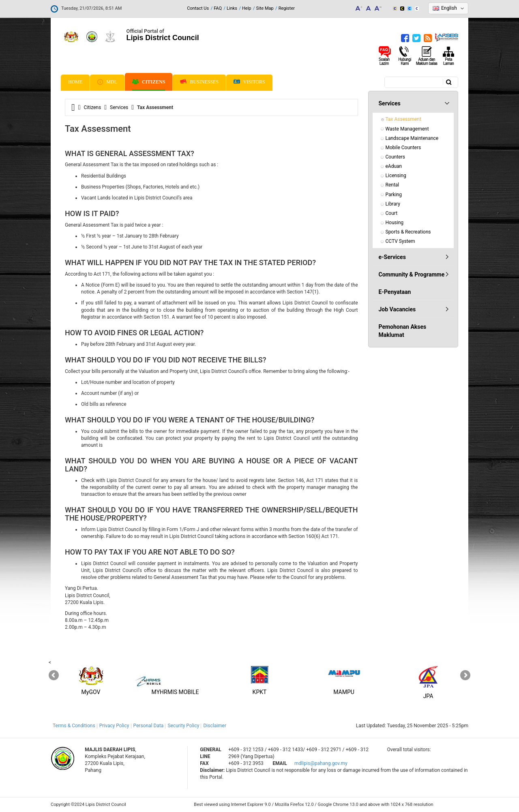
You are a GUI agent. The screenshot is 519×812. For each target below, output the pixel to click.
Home (75, 82)
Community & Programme (412, 274)
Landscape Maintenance (412, 138)
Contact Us (198, 8)
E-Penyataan (395, 292)
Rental (392, 185)
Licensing (396, 176)
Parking (394, 195)
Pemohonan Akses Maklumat (403, 331)
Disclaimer (215, 726)
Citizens (149, 82)
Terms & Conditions (74, 726)
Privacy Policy (114, 726)
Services (119, 107)
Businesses (199, 82)
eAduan (394, 166)
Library (393, 204)
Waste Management (407, 129)
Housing (395, 223)
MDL (107, 82)
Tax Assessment (403, 119)
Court (392, 213)
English (449, 8)
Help (247, 8)
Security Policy (183, 726)
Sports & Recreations (408, 232)
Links (232, 8)
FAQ (218, 8)
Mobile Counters (403, 148)
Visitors (249, 82)
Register (287, 8)
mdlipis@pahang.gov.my (321, 763)
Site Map (265, 8)
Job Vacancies (397, 309)
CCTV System (400, 241)
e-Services (392, 257)
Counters (395, 157)
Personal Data (149, 726)
